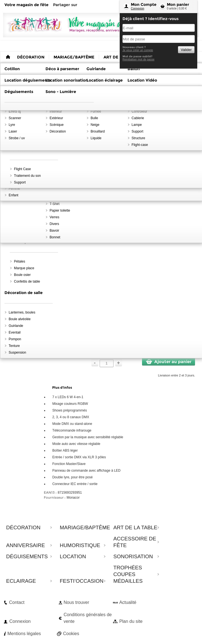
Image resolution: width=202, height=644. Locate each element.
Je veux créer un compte (138, 50)
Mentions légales (24, 634)
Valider (186, 50)
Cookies (71, 634)
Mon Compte (144, 4)
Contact (17, 602)
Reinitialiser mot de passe (139, 59)
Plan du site (131, 621)
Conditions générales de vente (88, 618)
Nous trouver (76, 602)
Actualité (128, 602)
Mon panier (178, 4)
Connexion (138, 8)
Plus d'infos (62, 387)
